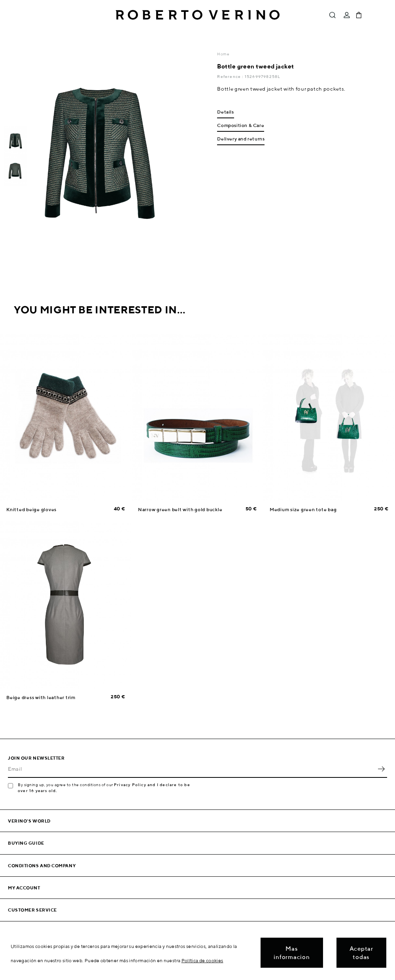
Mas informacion (292, 953)
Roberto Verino (198, 15)
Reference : (231, 76)
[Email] (192, 769)
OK (381, 769)
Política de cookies (202, 960)
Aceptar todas (361, 953)
